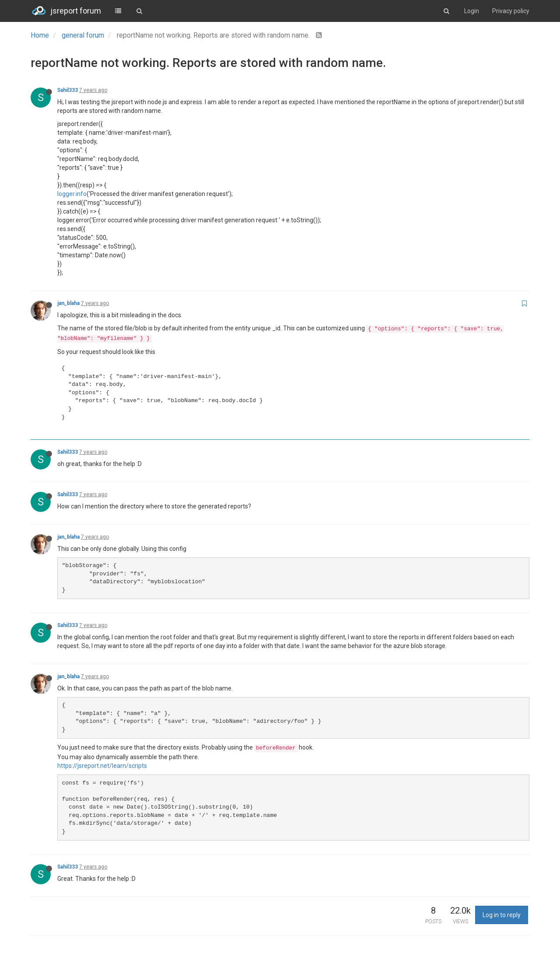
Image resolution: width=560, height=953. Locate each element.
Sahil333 (68, 90)
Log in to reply (502, 915)
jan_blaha (68, 303)
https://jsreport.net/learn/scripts (102, 766)
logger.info (72, 194)
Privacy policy (511, 11)
